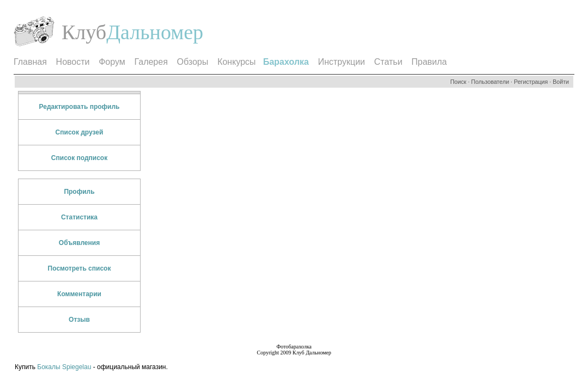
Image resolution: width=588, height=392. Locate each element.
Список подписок (79, 158)
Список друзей (80, 132)
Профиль (79, 192)
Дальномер (155, 32)
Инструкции (341, 62)
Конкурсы (237, 62)
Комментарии (79, 294)
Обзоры (193, 62)
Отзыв (79, 320)
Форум (112, 62)
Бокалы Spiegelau (65, 367)
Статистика (79, 217)
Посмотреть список (80, 268)
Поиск (458, 82)
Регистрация (531, 82)
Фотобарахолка (294, 347)
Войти (561, 82)
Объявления (79, 243)
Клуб (84, 32)
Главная (30, 62)
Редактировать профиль (80, 107)
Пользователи (490, 82)
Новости (73, 62)
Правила (429, 62)
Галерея (151, 62)
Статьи (388, 62)
